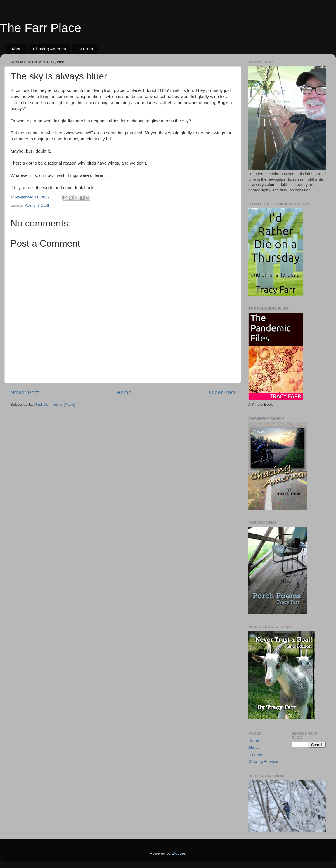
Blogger (179, 853)
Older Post (222, 392)
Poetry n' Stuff (37, 205)
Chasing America (50, 49)
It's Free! (85, 49)
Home (124, 392)
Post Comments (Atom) (55, 404)
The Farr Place (41, 28)
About (17, 49)
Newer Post (25, 392)
